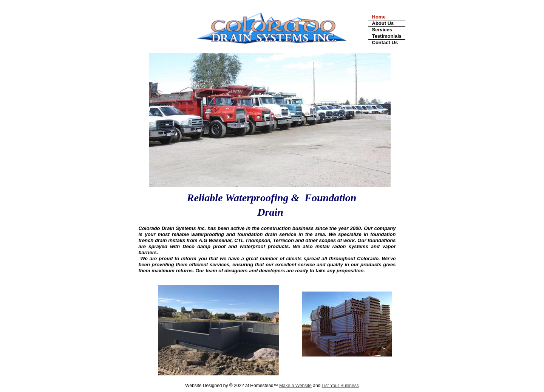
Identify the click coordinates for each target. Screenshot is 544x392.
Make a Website (295, 386)
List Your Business (340, 386)
